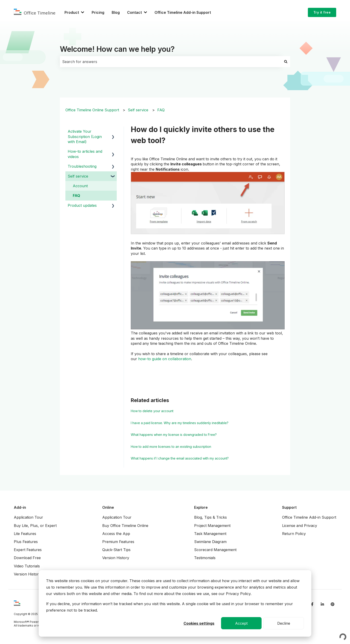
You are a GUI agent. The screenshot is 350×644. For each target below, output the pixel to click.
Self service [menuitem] (78, 176)
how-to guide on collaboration (165, 359)
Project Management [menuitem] (212, 526)
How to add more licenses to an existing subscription (171, 447)
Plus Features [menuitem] (26, 542)
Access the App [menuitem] (116, 534)
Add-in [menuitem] (20, 507)
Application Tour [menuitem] (28, 517)
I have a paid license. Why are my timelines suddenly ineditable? (180, 423)
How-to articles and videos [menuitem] (85, 154)
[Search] (286, 62)
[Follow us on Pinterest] (332, 604)
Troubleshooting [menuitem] (82, 166)
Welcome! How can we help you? (117, 49)
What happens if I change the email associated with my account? (180, 458)
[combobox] (171, 62)
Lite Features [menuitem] (25, 534)
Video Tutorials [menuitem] (27, 566)
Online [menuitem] (108, 507)
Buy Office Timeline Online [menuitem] (125, 526)
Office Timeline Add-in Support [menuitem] (309, 517)
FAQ (161, 110)
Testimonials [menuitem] (205, 558)
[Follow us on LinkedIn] (322, 604)
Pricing (98, 12)
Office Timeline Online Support (92, 110)
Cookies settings (199, 623)
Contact (134, 12)
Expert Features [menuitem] (28, 550)
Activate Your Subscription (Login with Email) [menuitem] (85, 137)
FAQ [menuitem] (76, 195)
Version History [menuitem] (27, 574)
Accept (241, 623)
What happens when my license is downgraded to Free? (174, 435)
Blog (116, 12)
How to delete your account (152, 411)
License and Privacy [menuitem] (300, 526)
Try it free (322, 12)
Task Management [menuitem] (210, 534)
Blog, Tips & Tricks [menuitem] (210, 517)
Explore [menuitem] (201, 507)
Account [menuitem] (80, 186)
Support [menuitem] (289, 507)
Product (72, 12)
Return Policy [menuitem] (294, 534)
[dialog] (175, 603)
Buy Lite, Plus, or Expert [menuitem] (35, 526)
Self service (138, 110)
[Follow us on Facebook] (312, 604)
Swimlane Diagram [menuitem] (210, 542)
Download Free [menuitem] (27, 558)
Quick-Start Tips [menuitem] (116, 550)
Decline (284, 623)
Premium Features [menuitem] (118, 542)
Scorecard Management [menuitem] (215, 550)
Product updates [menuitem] (82, 205)
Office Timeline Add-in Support (183, 12)
